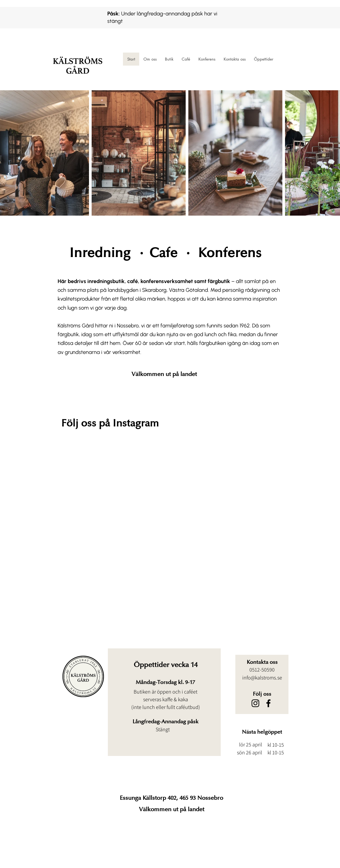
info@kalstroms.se (262, 678)
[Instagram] (255, 703)
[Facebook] (268, 703)
